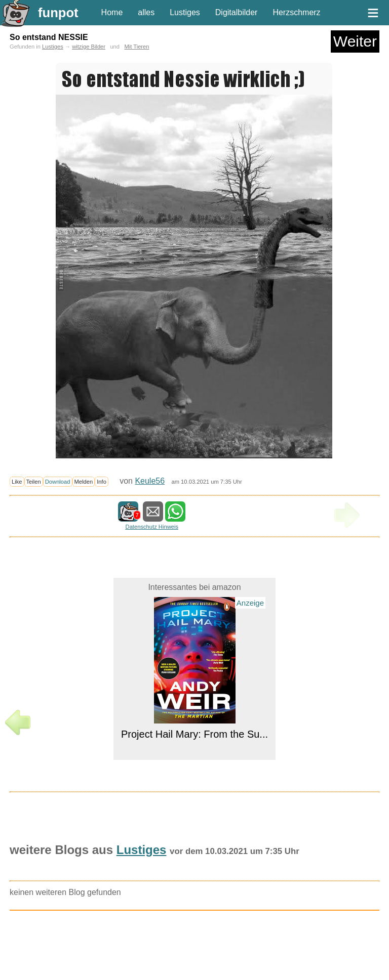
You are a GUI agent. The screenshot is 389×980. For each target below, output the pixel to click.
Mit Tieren (137, 47)
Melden (84, 482)
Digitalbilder (237, 12)
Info (102, 482)
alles (146, 12)
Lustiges (185, 12)
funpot (58, 13)
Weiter (355, 41)
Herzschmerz (296, 12)
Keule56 (150, 481)
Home (112, 12)
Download (58, 482)
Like (17, 482)
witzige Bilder (89, 47)
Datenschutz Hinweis (152, 527)
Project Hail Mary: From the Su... (194, 734)
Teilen (34, 482)
